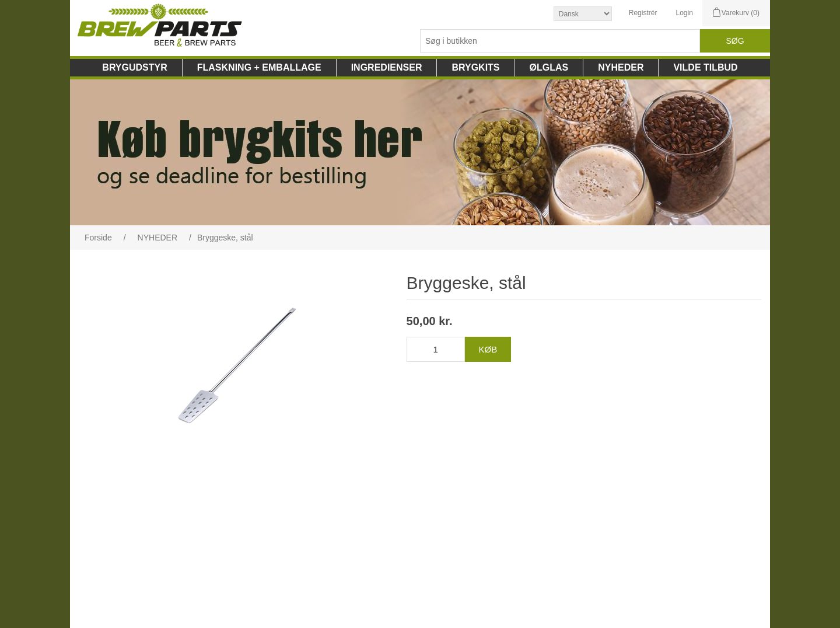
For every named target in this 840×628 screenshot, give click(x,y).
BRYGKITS (475, 67)
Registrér (643, 13)
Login (684, 13)
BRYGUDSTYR (134, 67)
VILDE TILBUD (705, 67)
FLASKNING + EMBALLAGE (259, 67)
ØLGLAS (549, 67)
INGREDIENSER (387, 67)
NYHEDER (621, 67)
